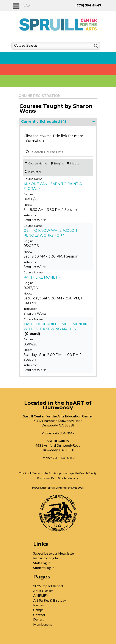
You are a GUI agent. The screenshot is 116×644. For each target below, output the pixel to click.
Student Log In (44, 568)
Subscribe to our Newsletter (54, 553)
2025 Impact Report (48, 586)
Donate (39, 619)
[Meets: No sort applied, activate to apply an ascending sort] (73, 163)
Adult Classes (43, 591)
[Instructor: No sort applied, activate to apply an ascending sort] (33, 172)
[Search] (96, 46)
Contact (39, 615)
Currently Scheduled (44, 122)
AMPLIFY (41, 595)
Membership (43, 624)
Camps (38, 610)
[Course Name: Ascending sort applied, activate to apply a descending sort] (36, 163)
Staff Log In (42, 563)
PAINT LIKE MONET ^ (42, 277)
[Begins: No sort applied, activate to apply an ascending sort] (57, 163)
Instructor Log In (45, 558)
